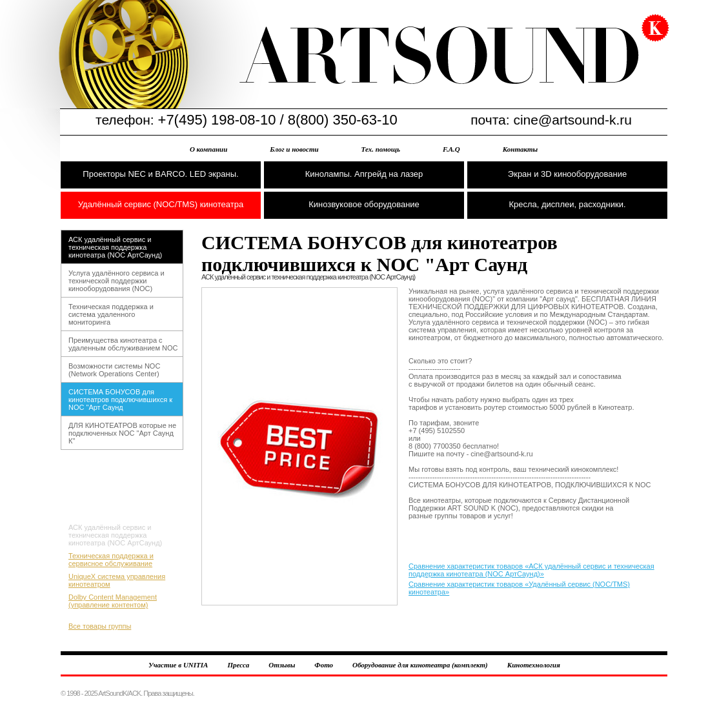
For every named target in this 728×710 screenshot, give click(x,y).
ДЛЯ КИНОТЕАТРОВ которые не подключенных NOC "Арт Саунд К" (122, 433)
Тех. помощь (381, 149)
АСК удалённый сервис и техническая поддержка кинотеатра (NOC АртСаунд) (115, 247)
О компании (208, 149)
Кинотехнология (534, 665)
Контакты (520, 149)
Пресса (238, 665)
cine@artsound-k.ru (572, 120)
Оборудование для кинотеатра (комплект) (420, 665)
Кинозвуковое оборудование (364, 204)
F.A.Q (451, 149)
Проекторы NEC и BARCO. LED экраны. (160, 174)
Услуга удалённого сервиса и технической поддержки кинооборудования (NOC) (116, 281)
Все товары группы (100, 626)
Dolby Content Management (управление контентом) (113, 601)
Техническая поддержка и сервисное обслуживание (111, 560)
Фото (324, 665)
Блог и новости (294, 149)
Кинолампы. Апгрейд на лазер (364, 174)
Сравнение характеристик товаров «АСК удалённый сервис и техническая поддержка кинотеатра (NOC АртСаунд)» (531, 570)
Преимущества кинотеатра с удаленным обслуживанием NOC (123, 344)
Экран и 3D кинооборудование (567, 174)
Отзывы (282, 665)
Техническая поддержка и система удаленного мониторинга (111, 314)
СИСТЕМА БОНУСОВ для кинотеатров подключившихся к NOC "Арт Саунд (120, 400)
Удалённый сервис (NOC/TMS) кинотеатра (161, 204)
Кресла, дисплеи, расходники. (567, 204)
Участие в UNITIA (178, 665)
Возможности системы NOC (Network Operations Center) (114, 370)
